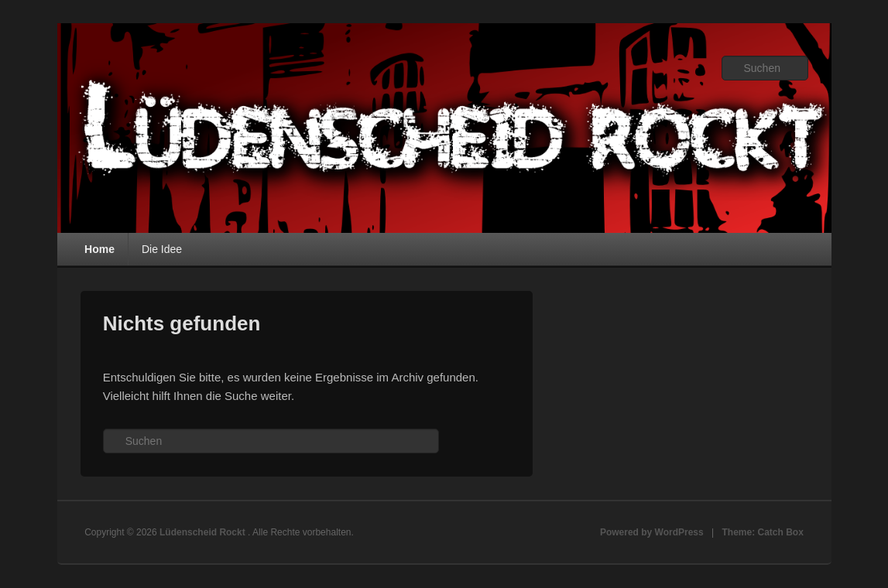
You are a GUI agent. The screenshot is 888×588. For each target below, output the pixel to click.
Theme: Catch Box (763, 532)
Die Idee (162, 249)
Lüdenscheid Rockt (204, 532)
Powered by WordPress (652, 532)
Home (99, 249)
